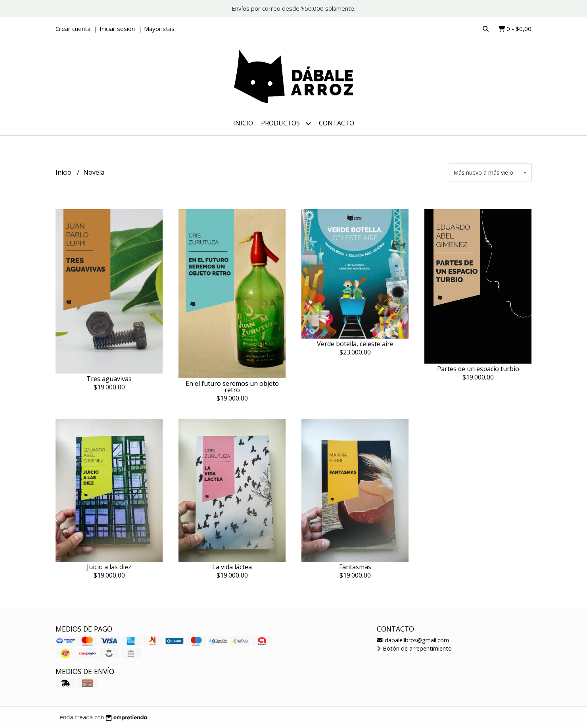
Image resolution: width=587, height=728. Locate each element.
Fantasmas (355, 567)
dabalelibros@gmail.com (413, 640)
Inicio (243, 123)
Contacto (337, 123)
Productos (286, 123)
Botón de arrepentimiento (414, 648)
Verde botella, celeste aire (355, 344)
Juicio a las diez (109, 567)
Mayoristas (159, 29)
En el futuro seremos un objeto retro (232, 387)
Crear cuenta (73, 29)
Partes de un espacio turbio (478, 369)
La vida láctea (232, 567)
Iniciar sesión (117, 29)
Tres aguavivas (109, 379)
